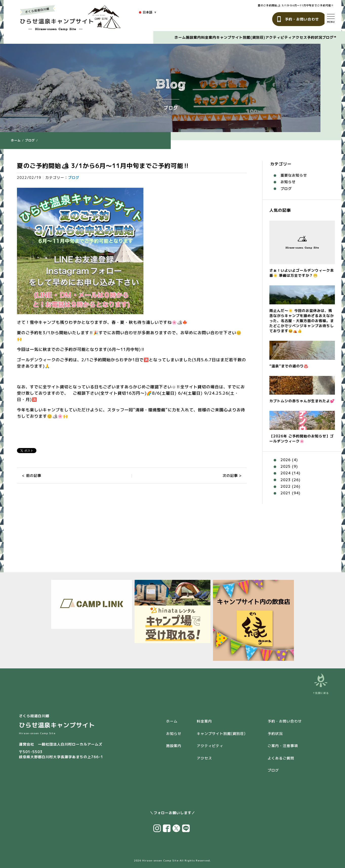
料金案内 (209, 37)
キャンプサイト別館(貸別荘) (241, 37)
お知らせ (288, 182)
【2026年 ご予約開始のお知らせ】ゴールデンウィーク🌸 (302, 439)
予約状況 (315, 37)
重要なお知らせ (294, 175)
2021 (286, 493)
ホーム (180, 37)
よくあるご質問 (281, 758)
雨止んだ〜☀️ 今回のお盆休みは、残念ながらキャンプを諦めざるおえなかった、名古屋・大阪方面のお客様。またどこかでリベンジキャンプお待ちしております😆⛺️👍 (302, 321)
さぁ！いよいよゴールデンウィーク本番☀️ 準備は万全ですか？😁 (302, 273)
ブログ (328, 37)
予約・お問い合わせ (302, 19)
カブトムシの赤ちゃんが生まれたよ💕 (302, 401)
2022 (286, 486)
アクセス (299, 37)
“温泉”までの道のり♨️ (289, 366)
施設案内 (193, 37)
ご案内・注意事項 (283, 746)
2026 (286, 460)
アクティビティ (279, 37)
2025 (286, 466)
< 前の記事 (32, 475)
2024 (286, 473)
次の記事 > (232, 475)
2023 (286, 480)
